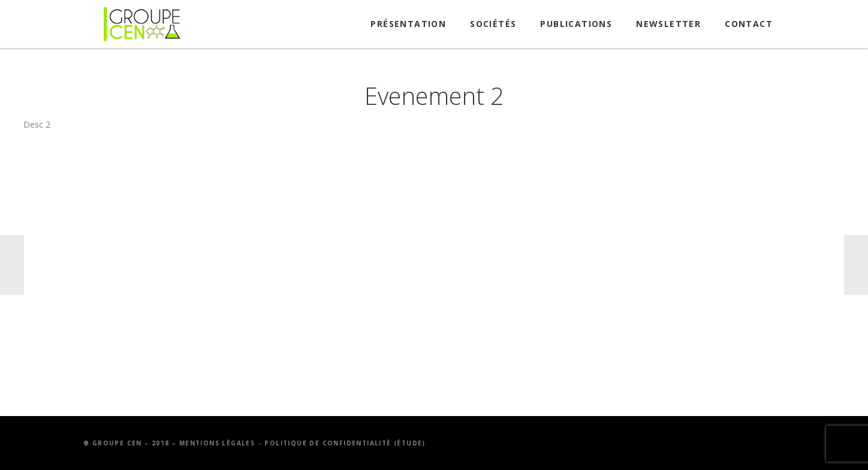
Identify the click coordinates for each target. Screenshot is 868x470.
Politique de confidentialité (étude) (345, 443)
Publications (576, 24)
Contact (749, 24)
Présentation (408, 24)
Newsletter (668, 24)
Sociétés (493, 24)
